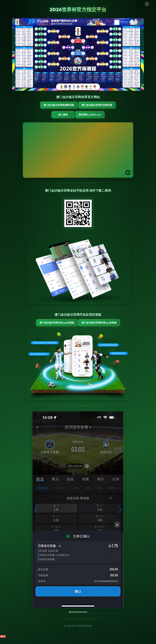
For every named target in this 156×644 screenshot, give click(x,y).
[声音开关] (128, 176)
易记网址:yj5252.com (91, 118)
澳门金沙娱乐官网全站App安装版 (61, 327)
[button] (36, 516)
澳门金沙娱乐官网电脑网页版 (61, 107)
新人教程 (63, 118)
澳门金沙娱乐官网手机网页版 (95, 107)
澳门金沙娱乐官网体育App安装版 (95, 327)
